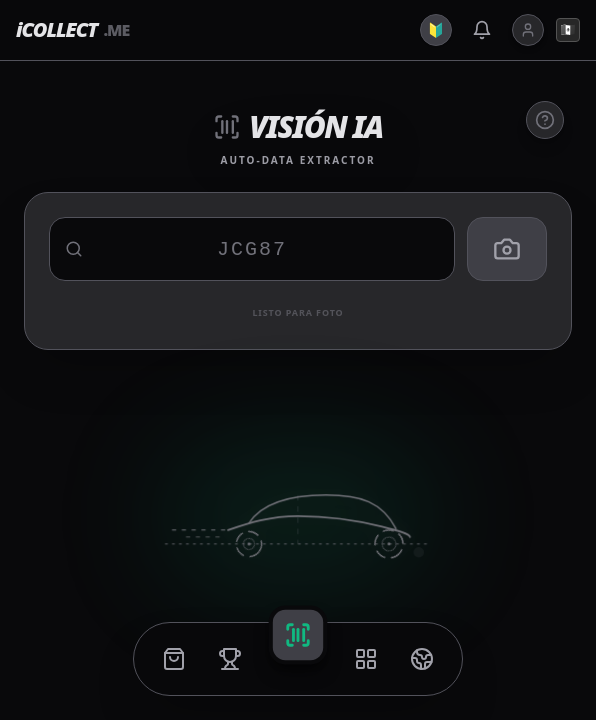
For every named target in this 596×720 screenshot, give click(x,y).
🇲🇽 (568, 29)
